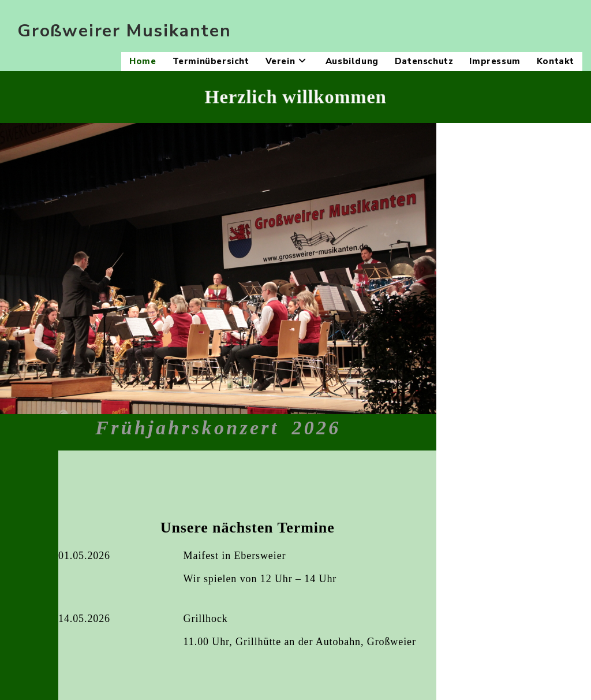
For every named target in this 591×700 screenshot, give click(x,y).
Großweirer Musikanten (124, 31)
